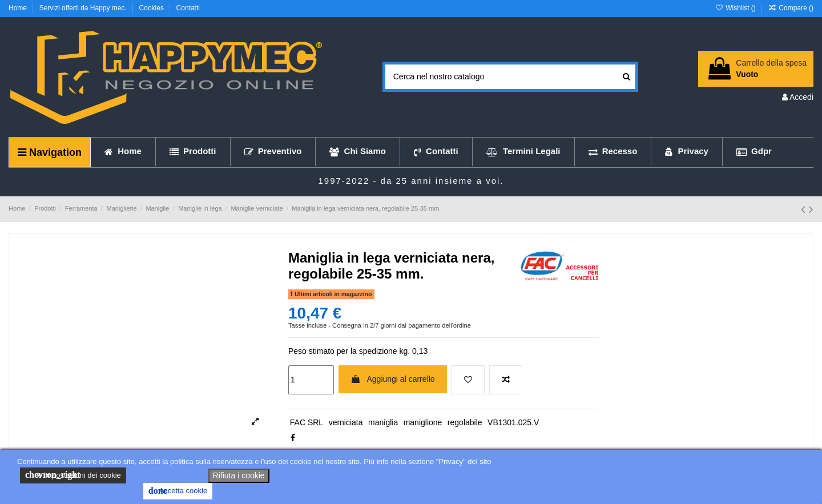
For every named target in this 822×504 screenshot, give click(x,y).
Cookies (153, 8)
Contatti (188, 8)
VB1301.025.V (513, 422)
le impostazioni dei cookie (73, 475)
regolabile (465, 422)
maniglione (423, 422)
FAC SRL (307, 422)
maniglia (383, 422)
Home (19, 8)
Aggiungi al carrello (392, 379)
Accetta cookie (178, 491)
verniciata (346, 422)
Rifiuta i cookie (239, 475)
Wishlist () (736, 8)
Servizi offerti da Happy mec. (84, 8)
